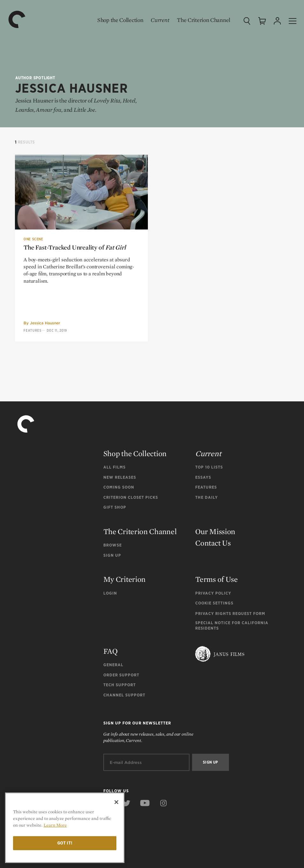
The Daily (207, 497)
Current (160, 20)
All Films (114, 467)
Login (110, 593)
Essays (203, 477)
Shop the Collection (120, 20)
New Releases (120, 477)
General (113, 665)
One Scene (33, 239)
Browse (113, 545)
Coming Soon (119, 487)
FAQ (111, 651)
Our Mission (215, 531)
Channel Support (124, 695)
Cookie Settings (214, 603)
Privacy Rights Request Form (230, 614)
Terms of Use (216, 579)
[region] (65, 828)
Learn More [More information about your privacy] (55, 825)
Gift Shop (115, 507)
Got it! (65, 843)
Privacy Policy (213, 593)
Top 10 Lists (209, 467)
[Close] (116, 802)
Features (32, 330)
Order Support (121, 675)
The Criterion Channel (204, 20)
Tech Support (120, 685)
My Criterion (124, 579)
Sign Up (112, 555)
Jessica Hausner (45, 323)
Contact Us (213, 543)
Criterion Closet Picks (131, 497)
